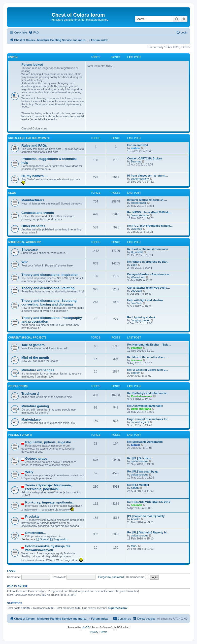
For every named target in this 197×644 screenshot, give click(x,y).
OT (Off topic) (18, 386)
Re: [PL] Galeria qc (140, 458)
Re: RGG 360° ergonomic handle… (150, 226)
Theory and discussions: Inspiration (50, 275)
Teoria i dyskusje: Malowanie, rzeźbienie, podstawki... (48, 487)
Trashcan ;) (30, 394)
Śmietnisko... (35, 533)
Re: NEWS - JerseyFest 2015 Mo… (150, 212)
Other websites (33, 226)
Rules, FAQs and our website (29, 138)
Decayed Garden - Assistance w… (150, 274)
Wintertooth (138, 277)
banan (135, 488)
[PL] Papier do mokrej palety (146, 516)
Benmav (136, 161)
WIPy (29, 472)
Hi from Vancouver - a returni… (148, 176)
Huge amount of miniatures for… (149, 419)
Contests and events (38, 213)
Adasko (136, 519)
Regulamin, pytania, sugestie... (50, 442)
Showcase (30, 249)
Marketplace (31, 419)
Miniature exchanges (38, 370)
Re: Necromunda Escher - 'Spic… (149, 345)
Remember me (137, 577)
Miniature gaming (35, 406)
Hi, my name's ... (34, 176)
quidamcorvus (140, 461)
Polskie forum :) (20, 435)
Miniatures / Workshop (25, 242)
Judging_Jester (140, 320)
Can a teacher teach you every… (149, 288)
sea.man (137, 348)
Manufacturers (33, 200)
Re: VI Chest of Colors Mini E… (148, 370)
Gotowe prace (36, 459)
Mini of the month (35, 358)
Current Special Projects (27, 338)
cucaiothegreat (140, 422)
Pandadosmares (142, 396)
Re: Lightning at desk (141, 317)
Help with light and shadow (145, 300)
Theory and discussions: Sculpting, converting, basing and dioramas (50, 302)
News (12, 193)
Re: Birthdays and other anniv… (148, 393)
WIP (25, 262)
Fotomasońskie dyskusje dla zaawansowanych (48, 548)
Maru (134, 546)
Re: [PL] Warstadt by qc (143, 471)
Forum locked (32, 65)
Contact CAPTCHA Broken (145, 158)
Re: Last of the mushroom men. (148, 249)
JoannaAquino (140, 215)
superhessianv (140, 179)
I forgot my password (111, 577)
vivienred (137, 229)
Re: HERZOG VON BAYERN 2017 (149, 502)
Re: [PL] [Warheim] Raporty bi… (148, 532)
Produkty (32, 516)
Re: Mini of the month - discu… (148, 357)
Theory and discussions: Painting (48, 288)
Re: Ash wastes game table (145, 406)
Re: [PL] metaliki (138, 485)
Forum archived (138, 145)
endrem (136, 373)
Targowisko (59, 539)
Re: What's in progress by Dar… (148, 262)
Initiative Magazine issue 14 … (147, 200)
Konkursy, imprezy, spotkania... (50, 502)
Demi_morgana (141, 409)
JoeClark (136, 291)
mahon (136, 148)
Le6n (134, 265)
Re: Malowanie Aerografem (145, 442)
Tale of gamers (33, 345)
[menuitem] (34, 32)
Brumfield (137, 252)
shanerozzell (139, 203)
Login (11, 571)
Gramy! (42, 539)
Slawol (135, 445)
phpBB (85, 628)
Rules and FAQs (34, 145)
